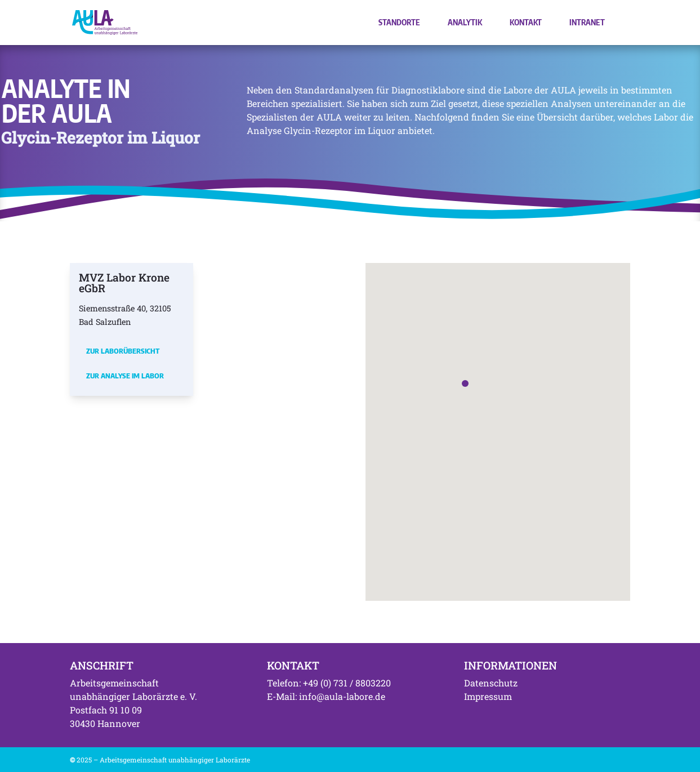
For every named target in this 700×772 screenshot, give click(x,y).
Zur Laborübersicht (123, 351)
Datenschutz (491, 683)
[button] (465, 383)
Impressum (488, 696)
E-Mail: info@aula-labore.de (326, 696)
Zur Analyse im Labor (125, 376)
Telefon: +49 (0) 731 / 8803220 (329, 683)
